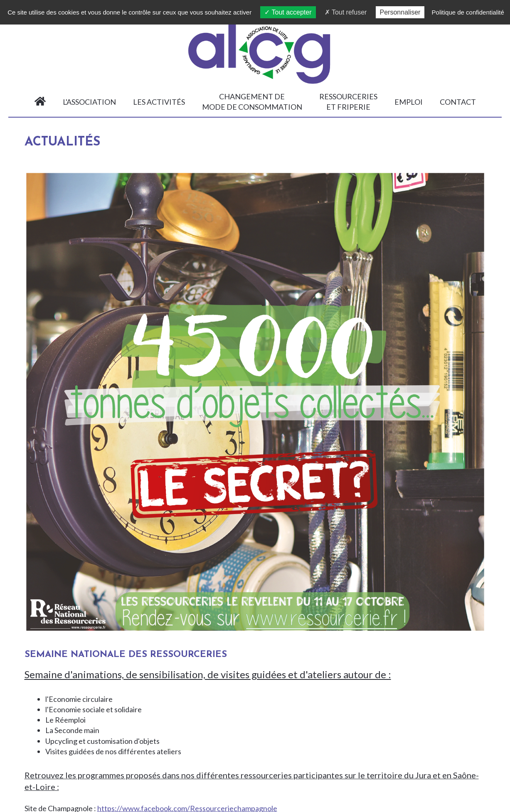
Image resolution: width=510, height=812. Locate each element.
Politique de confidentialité (468, 12)
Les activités (155, 102)
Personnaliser (400, 12)
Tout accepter (288, 12)
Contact (454, 102)
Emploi (405, 102)
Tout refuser (346, 12)
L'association (86, 102)
